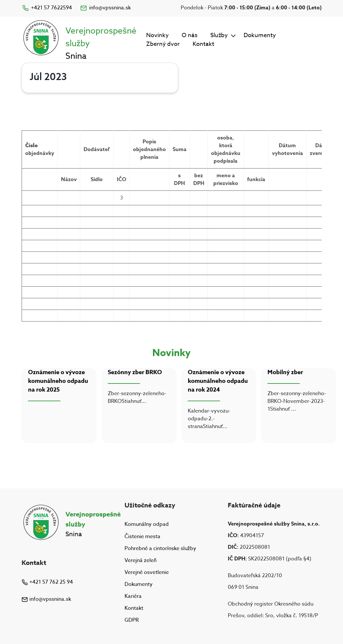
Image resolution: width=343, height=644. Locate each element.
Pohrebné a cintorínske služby (160, 548)
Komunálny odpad (147, 525)
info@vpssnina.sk (105, 8)
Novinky (157, 35)
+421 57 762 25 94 (47, 582)
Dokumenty (260, 35)
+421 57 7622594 (47, 8)
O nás (190, 35)
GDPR (132, 620)
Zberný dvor (163, 44)
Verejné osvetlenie (147, 572)
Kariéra (133, 596)
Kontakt (203, 44)
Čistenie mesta (142, 537)
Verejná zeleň (141, 560)
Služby (219, 35)
